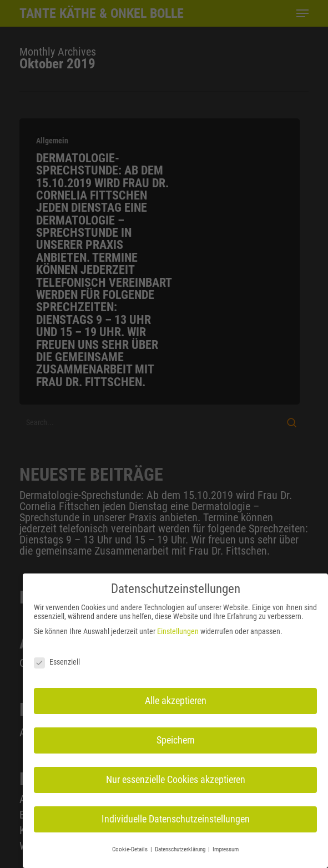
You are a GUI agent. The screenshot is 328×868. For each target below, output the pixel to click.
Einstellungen (178, 630)
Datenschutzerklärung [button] (181, 848)
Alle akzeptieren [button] (176, 700)
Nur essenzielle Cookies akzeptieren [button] (176, 779)
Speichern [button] (176, 739)
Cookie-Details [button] (131, 848)
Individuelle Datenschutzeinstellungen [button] (176, 818)
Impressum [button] (226, 848)
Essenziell (57, 661)
